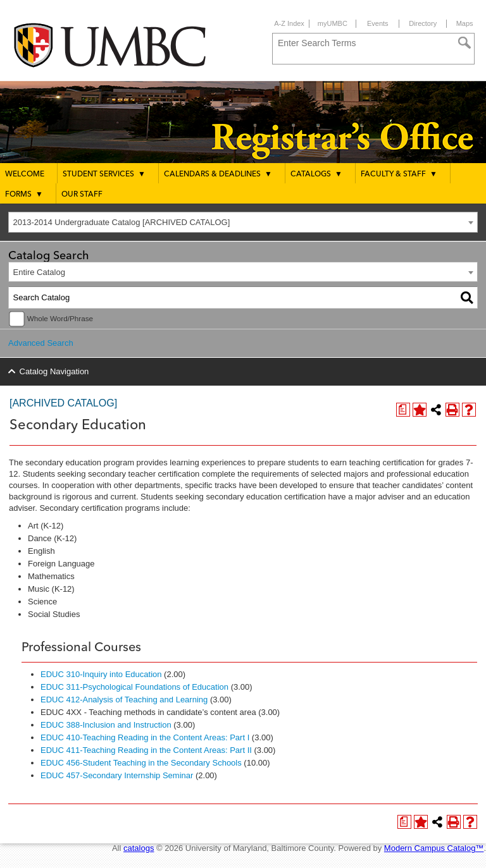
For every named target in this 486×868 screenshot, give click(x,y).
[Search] (464, 43)
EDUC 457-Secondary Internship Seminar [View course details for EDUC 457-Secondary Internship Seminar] (117, 775)
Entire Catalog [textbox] (39, 272)
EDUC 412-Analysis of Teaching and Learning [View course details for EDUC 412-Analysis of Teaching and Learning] (124, 700)
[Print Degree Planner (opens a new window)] (403, 410)
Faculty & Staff (399, 174)
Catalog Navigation (54, 371)
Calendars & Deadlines (218, 174)
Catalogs (316, 174)
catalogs (139, 848)
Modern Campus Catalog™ (434, 848)
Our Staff (82, 195)
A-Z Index (289, 23)
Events (378, 23)
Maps (465, 23)
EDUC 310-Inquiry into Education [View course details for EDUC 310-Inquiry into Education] (101, 674)
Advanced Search (41, 343)
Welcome (25, 174)
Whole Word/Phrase (60, 318)
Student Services (104, 174)
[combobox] (243, 222)
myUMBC (333, 23)
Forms (24, 194)
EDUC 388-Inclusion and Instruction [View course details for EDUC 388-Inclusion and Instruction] (106, 725)
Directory (423, 23)
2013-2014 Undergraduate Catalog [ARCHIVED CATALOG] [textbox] (122, 222)
